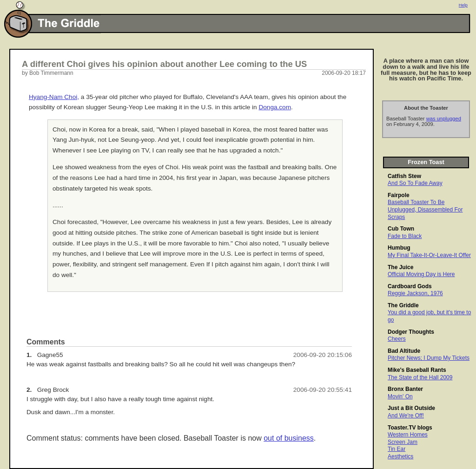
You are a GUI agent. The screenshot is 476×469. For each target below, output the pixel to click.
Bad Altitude (404, 351)
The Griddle (403, 305)
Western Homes (408, 435)
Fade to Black (405, 236)
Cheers (397, 339)
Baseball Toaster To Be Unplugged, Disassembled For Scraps (425, 209)
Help (463, 5)
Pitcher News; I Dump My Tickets (429, 358)
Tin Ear (397, 449)
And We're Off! (406, 416)
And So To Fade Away (415, 183)
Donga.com (275, 107)
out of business (289, 438)
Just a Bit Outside (411, 408)
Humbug (399, 248)
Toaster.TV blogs (410, 428)
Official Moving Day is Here (421, 274)
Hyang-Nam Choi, (54, 97)
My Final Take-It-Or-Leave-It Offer (429, 255)
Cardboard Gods (410, 286)
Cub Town (401, 229)
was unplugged (444, 119)
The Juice (400, 267)
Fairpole (399, 195)
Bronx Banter (405, 389)
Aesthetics (400, 456)
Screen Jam (403, 442)
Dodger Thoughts (411, 332)
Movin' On (400, 396)
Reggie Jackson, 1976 (415, 293)
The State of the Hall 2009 (420, 377)
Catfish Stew (404, 176)
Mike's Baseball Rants (417, 370)
